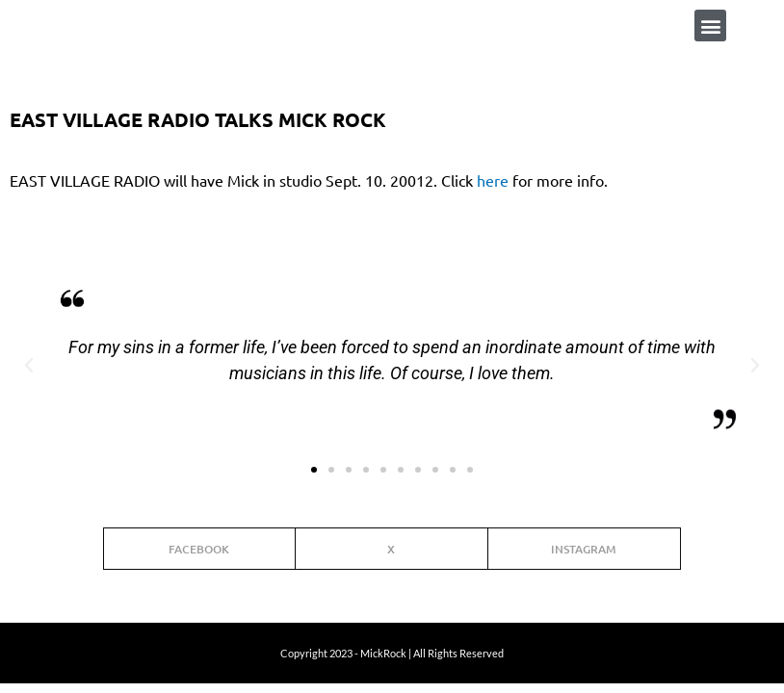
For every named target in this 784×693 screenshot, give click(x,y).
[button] (710, 26)
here (493, 180)
